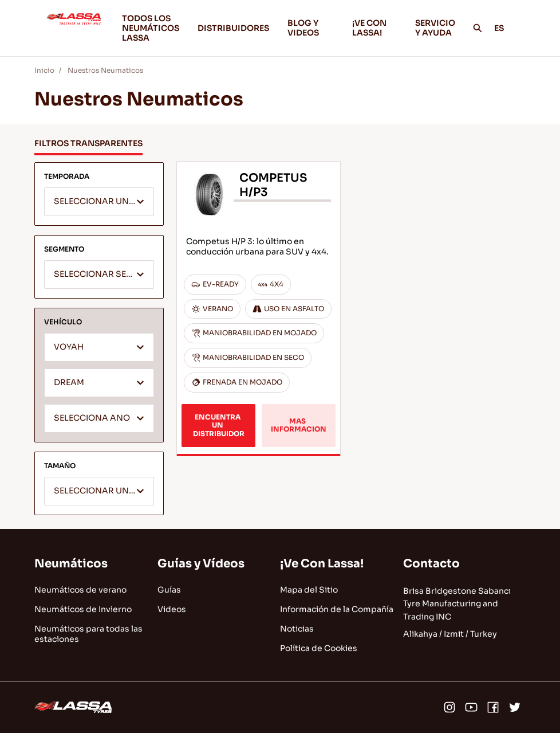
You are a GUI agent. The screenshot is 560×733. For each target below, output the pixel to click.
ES (505, 28)
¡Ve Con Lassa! (322, 564)
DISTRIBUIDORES (233, 28)
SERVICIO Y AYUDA (435, 28)
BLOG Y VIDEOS (311, 28)
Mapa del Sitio (309, 590)
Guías (169, 590)
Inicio (44, 70)
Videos (172, 609)
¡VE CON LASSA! (374, 28)
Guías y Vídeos (201, 564)
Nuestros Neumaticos (105, 70)
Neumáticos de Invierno (83, 609)
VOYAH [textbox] (69, 347)
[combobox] (99, 202)
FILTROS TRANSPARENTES (88, 143)
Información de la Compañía (337, 609)
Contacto (431, 564)
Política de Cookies (319, 648)
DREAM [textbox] (69, 383)
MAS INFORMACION (299, 425)
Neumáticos (71, 564)
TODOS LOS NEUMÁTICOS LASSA (151, 28)
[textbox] (99, 202)
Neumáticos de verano (80, 590)
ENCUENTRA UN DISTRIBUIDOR (219, 425)
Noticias (297, 629)
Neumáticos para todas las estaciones (88, 634)
